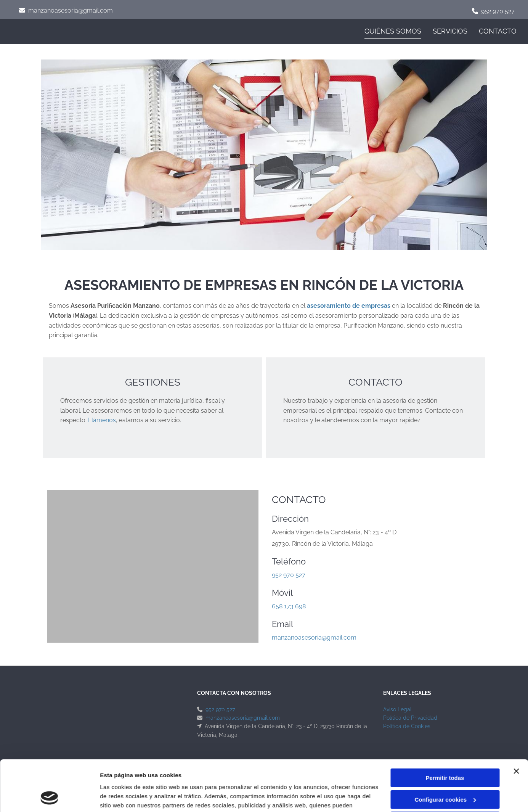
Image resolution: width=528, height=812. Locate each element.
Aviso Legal (397, 709)
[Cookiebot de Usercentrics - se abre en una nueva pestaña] (49, 797)
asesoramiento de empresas (349, 306)
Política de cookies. (221, 776)
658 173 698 (289, 606)
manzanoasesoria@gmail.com (71, 10)
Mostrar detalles (122, 797)
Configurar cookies (445, 752)
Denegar (445, 773)
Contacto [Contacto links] (498, 31)
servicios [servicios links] (450, 31)
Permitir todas (445, 730)
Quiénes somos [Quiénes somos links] (393, 31)
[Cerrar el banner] (516, 724)
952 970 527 (498, 11)
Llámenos (102, 420)
